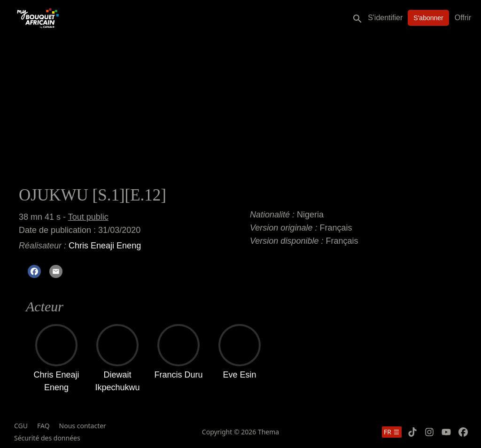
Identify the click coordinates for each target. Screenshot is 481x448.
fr (392, 432)
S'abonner (428, 18)
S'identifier (385, 18)
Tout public (88, 217)
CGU (21, 426)
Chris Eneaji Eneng (105, 246)
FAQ (43, 426)
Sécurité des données (47, 438)
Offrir (463, 18)
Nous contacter (83, 426)
